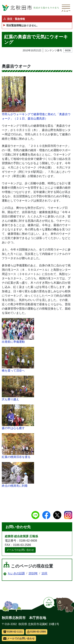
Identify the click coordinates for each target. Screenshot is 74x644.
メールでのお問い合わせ (20, 550)
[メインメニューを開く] (66, 8)
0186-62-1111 (13, 632)
